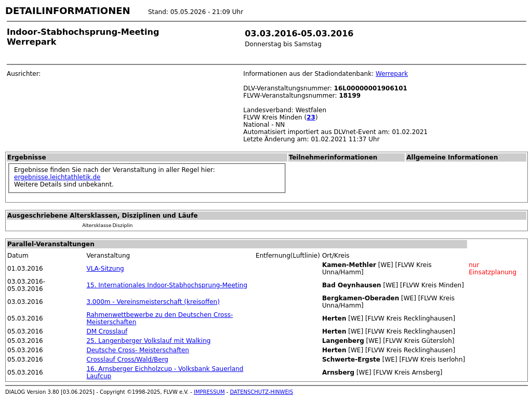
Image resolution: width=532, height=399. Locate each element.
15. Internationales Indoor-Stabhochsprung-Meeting (167, 285)
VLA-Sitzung (105, 269)
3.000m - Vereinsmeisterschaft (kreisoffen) (153, 302)
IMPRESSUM (209, 392)
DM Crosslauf (107, 331)
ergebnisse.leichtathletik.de (57, 177)
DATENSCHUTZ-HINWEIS (262, 392)
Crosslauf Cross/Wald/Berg (127, 360)
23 (311, 117)
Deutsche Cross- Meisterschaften (137, 350)
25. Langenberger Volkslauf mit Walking (148, 341)
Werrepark (392, 74)
